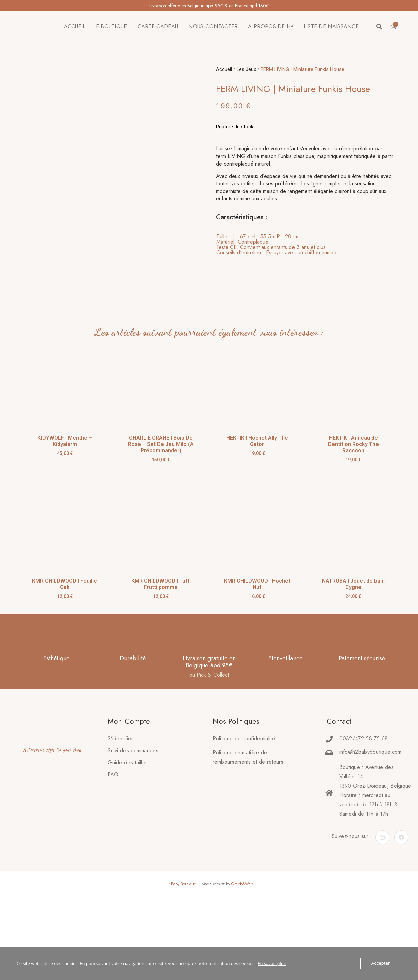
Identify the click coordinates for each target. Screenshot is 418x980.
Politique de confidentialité (244, 810)
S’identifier (120, 810)
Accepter (381, 963)
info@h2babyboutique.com (370, 823)
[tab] (277, 245)
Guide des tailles (128, 834)
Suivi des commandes (133, 822)
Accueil (224, 69)
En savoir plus (272, 963)
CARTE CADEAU (158, 27)
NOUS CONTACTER (213, 27)
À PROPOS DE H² (270, 27)
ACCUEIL (75, 27)
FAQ (113, 846)
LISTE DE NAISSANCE (331, 27)
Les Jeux (246, 69)
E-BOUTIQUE (112, 27)
